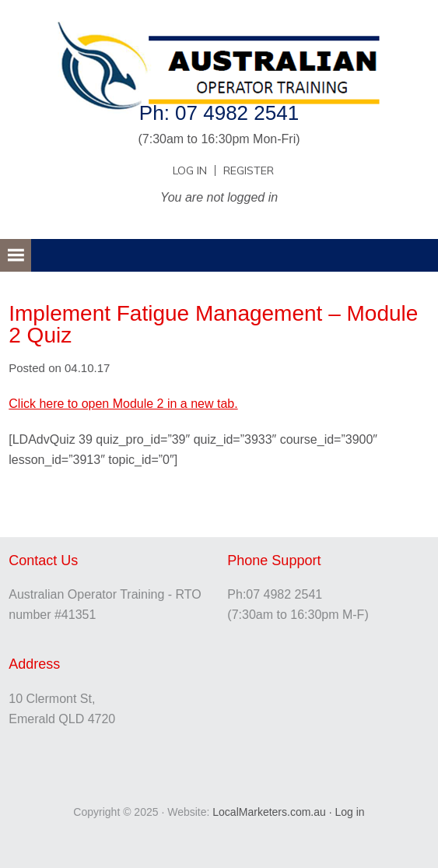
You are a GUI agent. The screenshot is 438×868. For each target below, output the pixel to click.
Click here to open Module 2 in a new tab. (123, 404)
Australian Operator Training (219, 51)
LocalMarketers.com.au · (273, 812)
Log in (349, 812)
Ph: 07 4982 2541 (219, 113)
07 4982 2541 (284, 594)
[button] (16, 255)
